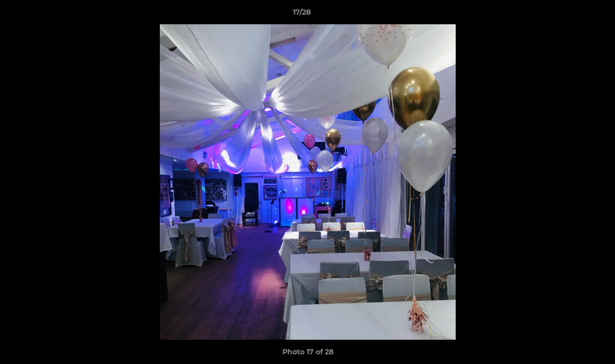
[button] (573, 15)
